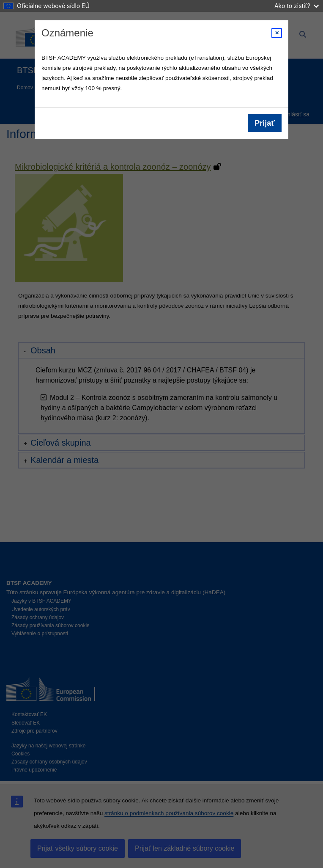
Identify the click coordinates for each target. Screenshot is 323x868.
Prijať (265, 123)
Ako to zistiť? (297, 6)
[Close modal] (277, 33)
